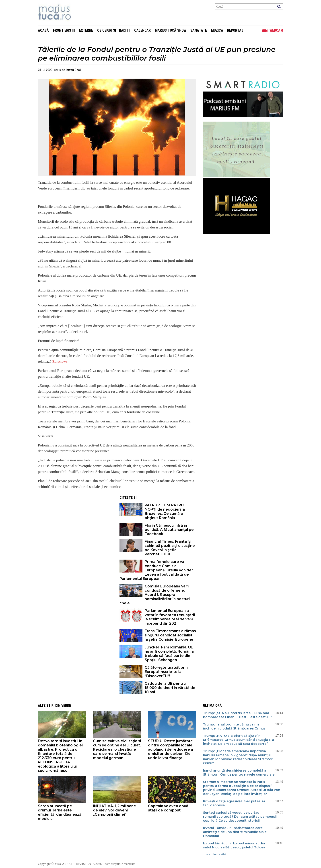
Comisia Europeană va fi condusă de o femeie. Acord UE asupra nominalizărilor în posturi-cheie (155, 595)
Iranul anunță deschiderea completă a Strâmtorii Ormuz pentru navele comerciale (239, 772)
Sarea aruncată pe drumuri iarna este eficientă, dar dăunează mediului (60, 812)
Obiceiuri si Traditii (114, 30)
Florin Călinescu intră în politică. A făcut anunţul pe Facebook (169, 530)
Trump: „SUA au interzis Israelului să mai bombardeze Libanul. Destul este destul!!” (238, 715)
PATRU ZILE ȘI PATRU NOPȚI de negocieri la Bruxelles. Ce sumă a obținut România (165, 511)
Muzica (217, 30)
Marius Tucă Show (171, 30)
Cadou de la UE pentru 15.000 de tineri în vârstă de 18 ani (170, 688)
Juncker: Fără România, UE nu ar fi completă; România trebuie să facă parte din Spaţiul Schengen (169, 654)
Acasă (43, 30)
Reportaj (235, 30)
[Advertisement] (75, 524)
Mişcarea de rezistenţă (79, 13)
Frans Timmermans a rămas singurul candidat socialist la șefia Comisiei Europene (170, 635)
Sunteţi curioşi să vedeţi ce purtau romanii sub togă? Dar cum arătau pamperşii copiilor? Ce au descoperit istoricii (240, 817)
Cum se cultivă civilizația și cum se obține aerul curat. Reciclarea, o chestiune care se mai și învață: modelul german (117, 749)
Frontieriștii (64, 30)
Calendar (142, 30)
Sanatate (199, 30)
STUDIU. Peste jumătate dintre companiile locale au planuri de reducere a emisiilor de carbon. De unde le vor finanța (171, 749)
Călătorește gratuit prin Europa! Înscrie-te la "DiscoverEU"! (166, 672)
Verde (66, 706)
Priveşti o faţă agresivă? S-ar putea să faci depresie (234, 803)
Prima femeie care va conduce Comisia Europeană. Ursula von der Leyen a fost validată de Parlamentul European (156, 570)
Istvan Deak (74, 70)
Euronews (60, 362)
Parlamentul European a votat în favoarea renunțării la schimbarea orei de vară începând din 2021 (170, 617)
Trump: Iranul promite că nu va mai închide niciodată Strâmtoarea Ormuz (234, 726)
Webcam (276, 30)
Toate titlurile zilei (215, 854)
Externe (86, 30)
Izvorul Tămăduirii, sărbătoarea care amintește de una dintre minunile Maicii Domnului (236, 832)
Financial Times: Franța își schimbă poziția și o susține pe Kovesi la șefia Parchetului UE (170, 548)
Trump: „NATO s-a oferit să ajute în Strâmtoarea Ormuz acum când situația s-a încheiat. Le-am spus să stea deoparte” (239, 740)
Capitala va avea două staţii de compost (168, 808)
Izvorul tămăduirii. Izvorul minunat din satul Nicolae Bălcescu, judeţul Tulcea (234, 845)
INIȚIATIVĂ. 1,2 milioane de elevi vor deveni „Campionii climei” (114, 810)
